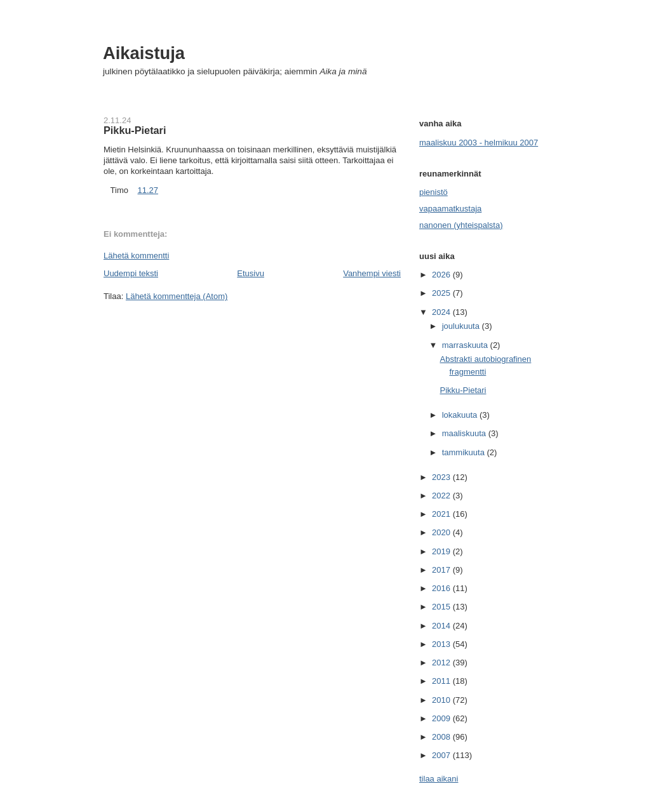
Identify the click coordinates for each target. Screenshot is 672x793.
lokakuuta (461, 415)
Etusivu (251, 273)
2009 (442, 718)
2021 (442, 514)
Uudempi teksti (131, 273)
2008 (442, 737)
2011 (442, 681)
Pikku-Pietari (135, 130)
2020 (442, 532)
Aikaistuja (144, 53)
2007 (442, 755)
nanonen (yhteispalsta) (461, 225)
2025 (442, 293)
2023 (442, 477)
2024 (442, 312)
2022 (442, 496)
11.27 (148, 190)
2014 (442, 626)
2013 (442, 644)
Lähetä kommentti (136, 256)
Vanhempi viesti (372, 273)
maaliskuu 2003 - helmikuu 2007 (479, 143)
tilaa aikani (439, 779)
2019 (442, 551)
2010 (442, 700)
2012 (442, 663)
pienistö (433, 192)
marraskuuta (466, 345)
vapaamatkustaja (450, 209)
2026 (442, 275)
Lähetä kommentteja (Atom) (177, 296)
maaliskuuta (465, 433)
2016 (442, 588)
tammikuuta (465, 452)
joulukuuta (462, 326)
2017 (442, 570)
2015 (442, 607)
